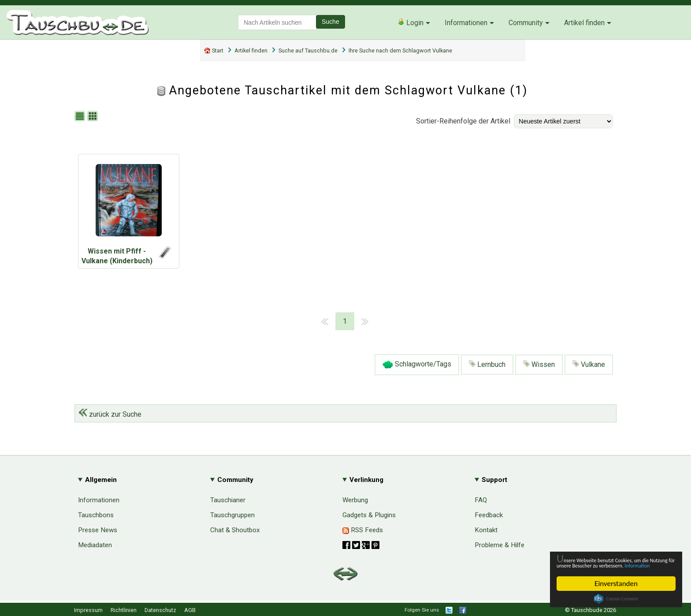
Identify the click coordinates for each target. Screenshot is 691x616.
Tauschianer (228, 500)
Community (526, 23)
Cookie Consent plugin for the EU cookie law (616, 599)
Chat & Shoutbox (235, 530)
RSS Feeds (363, 530)
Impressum (88, 610)
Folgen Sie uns (422, 610)
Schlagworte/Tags (417, 365)
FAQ (481, 500)
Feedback (489, 515)
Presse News (98, 530)
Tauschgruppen (232, 515)
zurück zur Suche (110, 414)
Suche (331, 22)
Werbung (355, 500)
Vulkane (589, 364)
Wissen (539, 364)
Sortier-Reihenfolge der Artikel (463, 121)
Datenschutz (160, 610)
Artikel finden (584, 23)
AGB (190, 610)
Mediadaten (95, 545)
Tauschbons (96, 515)
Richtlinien (124, 610)
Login (411, 22)
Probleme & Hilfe (500, 545)
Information (612, 565)
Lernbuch (487, 364)
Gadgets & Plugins (369, 515)
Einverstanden (616, 584)
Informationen (466, 23)
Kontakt (486, 530)
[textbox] (277, 22)
